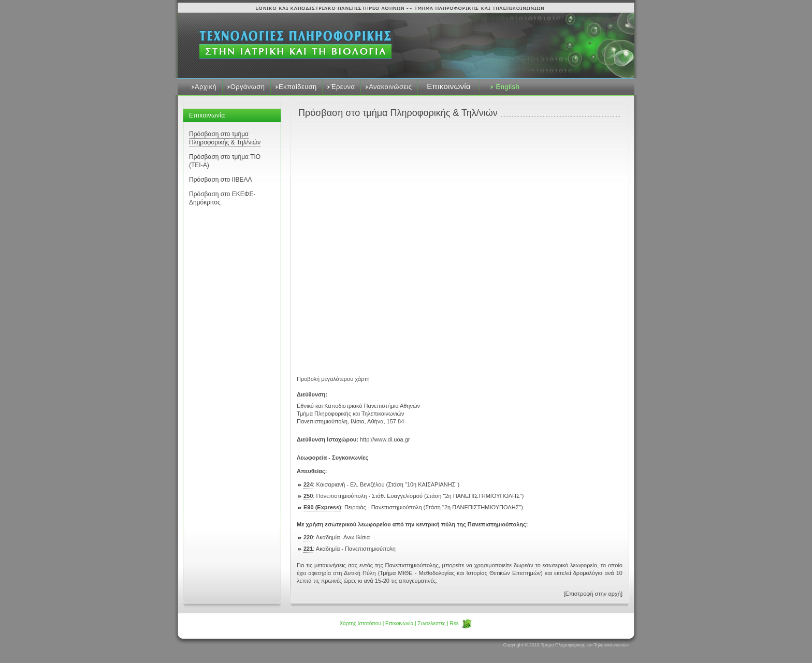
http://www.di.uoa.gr (385, 439)
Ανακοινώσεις (390, 87)
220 (308, 537)
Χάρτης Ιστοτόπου (360, 623)
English (508, 87)
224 (308, 484)
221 (308, 549)
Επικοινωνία (449, 86)
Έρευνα (343, 87)
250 (308, 496)
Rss (461, 623)
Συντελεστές (431, 623)
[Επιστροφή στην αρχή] (593, 594)
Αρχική (206, 87)
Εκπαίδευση (298, 87)
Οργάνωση (248, 87)
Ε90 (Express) (322, 507)
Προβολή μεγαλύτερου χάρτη (333, 379)
